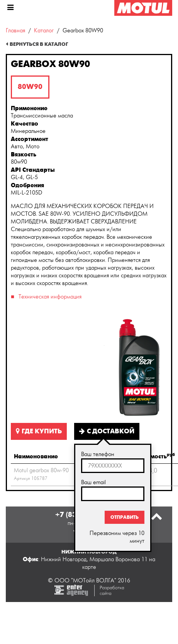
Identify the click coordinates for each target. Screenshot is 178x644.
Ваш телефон (98, 454)
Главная (15, 31)
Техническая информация (50, 297)
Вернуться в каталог (39, 44)
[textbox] (113, 466)
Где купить (39, 431)
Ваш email (93, 482)
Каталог (44, 31)
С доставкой (107, 431)
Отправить (125, 517)
